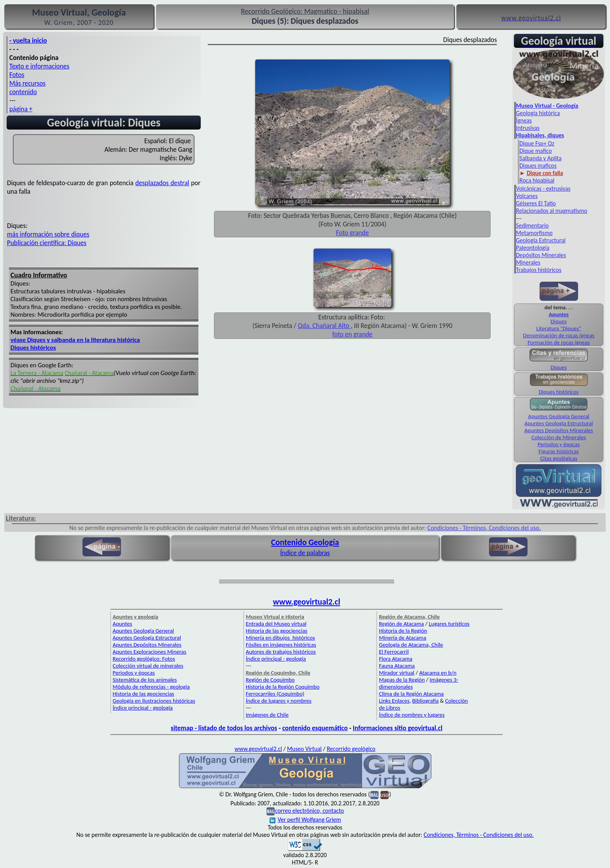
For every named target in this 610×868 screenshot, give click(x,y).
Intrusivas (528, 128)
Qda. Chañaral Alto (324, 326)
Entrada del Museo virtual (276, 624)
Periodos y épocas (559, 444)
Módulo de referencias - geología (151, 687)
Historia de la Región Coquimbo (283, 687)
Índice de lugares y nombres (279, 701)
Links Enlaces (394, 701)
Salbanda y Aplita (540, 158)
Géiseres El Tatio (536, 203)
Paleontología (533, 248)
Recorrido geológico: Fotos (144, 659)
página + (21, 109)
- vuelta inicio (28, 40)
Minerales (528, 262)
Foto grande (353, 233)
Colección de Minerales (559, 437)
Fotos (17, 75)
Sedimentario (532, 225)
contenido (23, 92)
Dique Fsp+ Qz (537, 143)
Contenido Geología (305, 542)
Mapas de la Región (402, 680)
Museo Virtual (304, 749)
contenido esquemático (315, 728)
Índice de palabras (305, 553)
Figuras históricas (559, 451)
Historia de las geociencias (144, 694)
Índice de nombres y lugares (412, 715)
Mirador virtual (397, 673)
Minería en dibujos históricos (280, 638)
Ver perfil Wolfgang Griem (305, 820)
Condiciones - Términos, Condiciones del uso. (484, 528)
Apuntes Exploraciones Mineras (150, 652)
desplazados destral (162, 183)
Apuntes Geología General (559, 416)
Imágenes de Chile (267, 715)
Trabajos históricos (539, 270)
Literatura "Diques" (558, 328)
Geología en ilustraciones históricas (154, 701)
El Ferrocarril (394, 652)
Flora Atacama (396, 659)
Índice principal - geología (143, 708)
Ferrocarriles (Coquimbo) (275, 694)
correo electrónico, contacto (309, 811)
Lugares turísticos (449, 624)
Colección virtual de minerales (148, 666)
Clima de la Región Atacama (411, 694)
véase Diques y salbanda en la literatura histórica (75, 340)
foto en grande (352, 334)
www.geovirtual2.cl (307, 602)
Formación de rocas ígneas (559, 342)
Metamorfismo (534, 233)
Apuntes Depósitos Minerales (559, 430)
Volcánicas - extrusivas (543, 189)
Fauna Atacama (397, 666)
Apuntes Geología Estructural (559, 423)
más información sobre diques (48, 234)
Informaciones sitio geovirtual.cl (398, 728)
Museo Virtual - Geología (547, 106)
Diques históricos (33, 347)
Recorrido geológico (351, 749)
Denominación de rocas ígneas (559, 335)
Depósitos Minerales (541, 255)
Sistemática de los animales (145, 680)
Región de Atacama (401, 624)
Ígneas (524, 120)
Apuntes (123, 624)
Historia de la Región (403, 631)
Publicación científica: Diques (47, 243)
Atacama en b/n (438, 673)
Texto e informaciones (39, 66)
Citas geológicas (558, 458)
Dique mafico (536, 151)
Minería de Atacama (402, 638)
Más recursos (27, 83)
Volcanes (527, 196)
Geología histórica (538, 113)
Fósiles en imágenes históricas (281, 645)
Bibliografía (426, 701)
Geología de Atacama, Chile (411, 645)
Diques (558, 321)
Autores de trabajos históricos (281, 652)
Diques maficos (538, 166)
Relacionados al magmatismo (551, 211)
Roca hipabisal (537, 180)
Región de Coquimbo (270, 680)
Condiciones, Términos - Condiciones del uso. (479, 835)
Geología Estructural (541, 240)
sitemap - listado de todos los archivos (224, 728)
